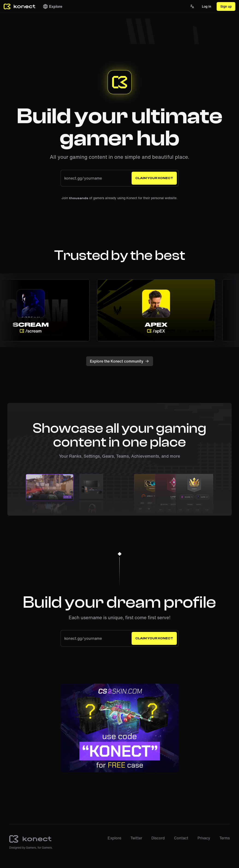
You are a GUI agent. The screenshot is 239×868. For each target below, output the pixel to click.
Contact (181, 838)
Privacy (204, 838)
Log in (207, 6)
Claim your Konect (154, 178)
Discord (158, 838)
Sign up (226, 6)
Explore (52, 6)
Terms (225, 838)
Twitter (136, 838)
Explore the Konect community (120, 361)
